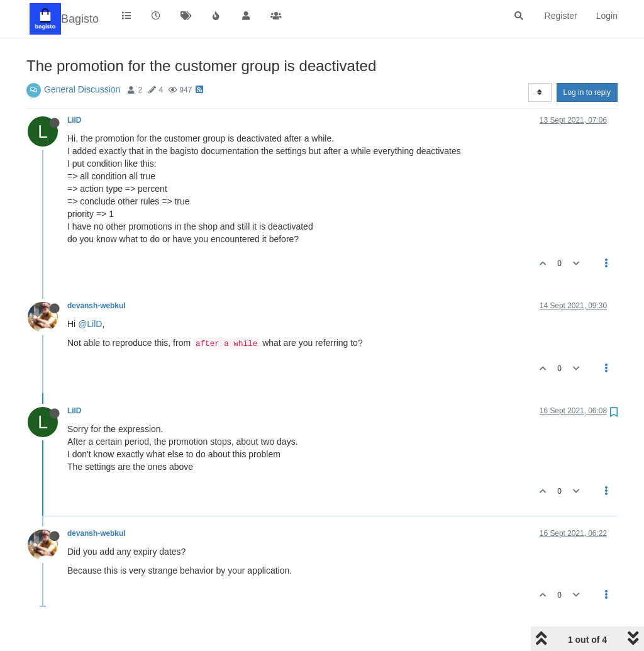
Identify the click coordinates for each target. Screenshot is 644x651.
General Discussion (82, 89)
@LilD (90, 324)
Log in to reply (587, 92)
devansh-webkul (97, 306)
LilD (74, 120)
